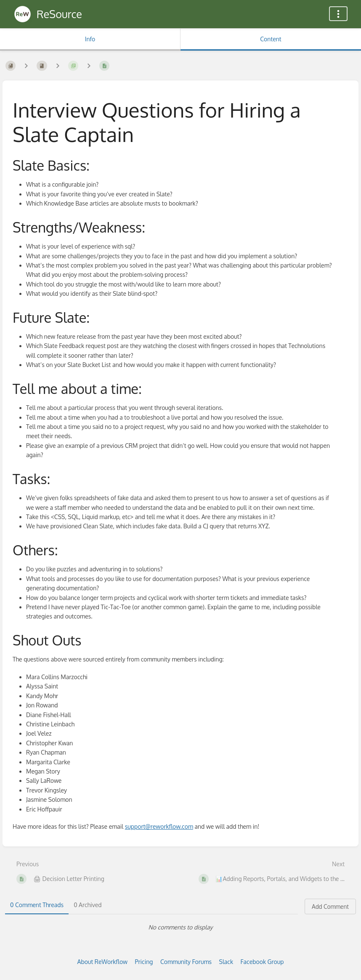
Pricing (144, 962)
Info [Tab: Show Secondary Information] (90, 39)
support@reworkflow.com (159, 826)
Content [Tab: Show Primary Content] (271, 39)
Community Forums (186, 962)
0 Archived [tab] (88, 905)
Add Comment (330, 906)
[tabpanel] (180, 927)
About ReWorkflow (103, 962)
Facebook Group (262, 962)
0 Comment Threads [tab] (37, 905)
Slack (226, 962)
